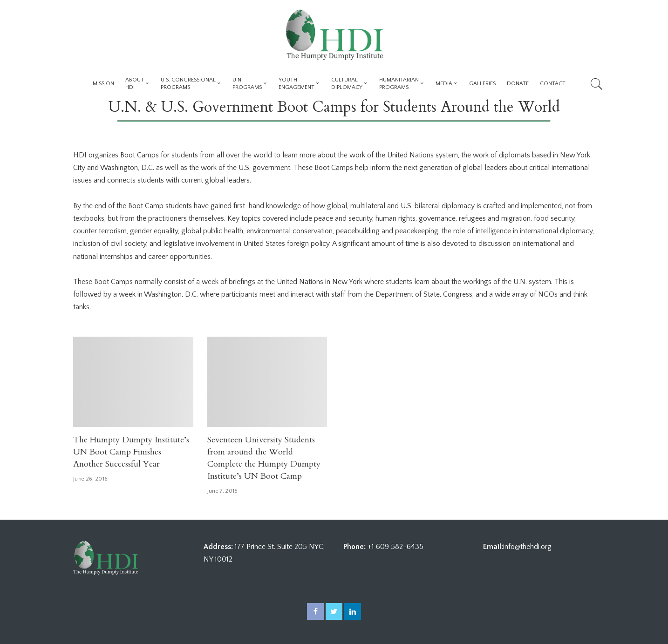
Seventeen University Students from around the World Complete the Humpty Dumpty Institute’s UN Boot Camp (264, 458)
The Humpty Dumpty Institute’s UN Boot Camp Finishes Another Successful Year (131, 452)
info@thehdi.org (527, 547)
